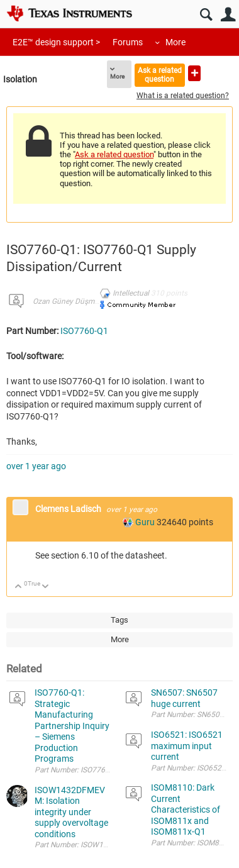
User (228, 15)
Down (46, 587)
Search (206, 15)
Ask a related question (160, 75)
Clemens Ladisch (69, 509)
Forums (128, 42)
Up (19, 587)
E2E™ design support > (56, 42)
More (175, 42)
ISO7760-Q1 (84, 331)
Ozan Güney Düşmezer (70, 301)
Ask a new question (194, 73)
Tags (119, 620)
